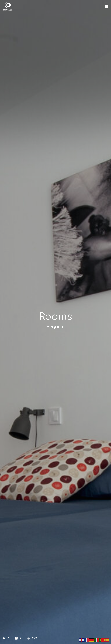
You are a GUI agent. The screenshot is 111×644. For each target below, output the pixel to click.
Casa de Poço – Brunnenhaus (8, 7)
